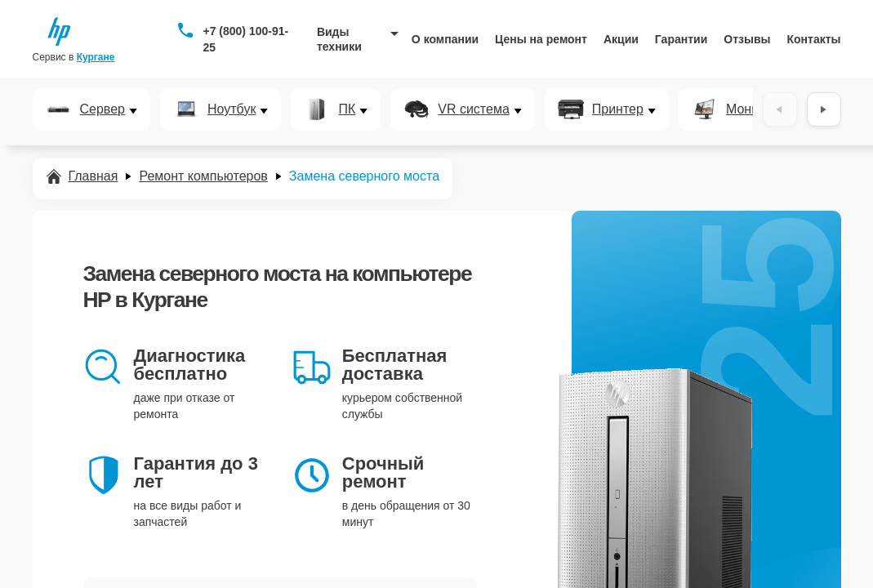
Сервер (102, 109)
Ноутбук (232, 109)
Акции (621, 39)
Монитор (753, 109)
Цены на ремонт (541, 39)
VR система (474, 109)
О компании (445, 39)
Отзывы (747, 39)
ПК (347, 109)
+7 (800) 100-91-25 (245, 39)
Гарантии (681, 39)
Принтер (618, 109)
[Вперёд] (824, 109)
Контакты (814, 39)
